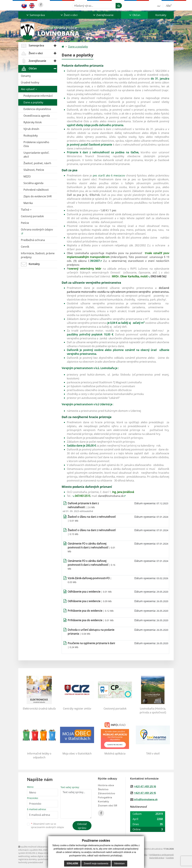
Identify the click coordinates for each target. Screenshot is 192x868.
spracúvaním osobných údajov (47, 827)
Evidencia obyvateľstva (37, 109)
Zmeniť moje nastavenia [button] (96, 863)
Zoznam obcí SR (108, 806)
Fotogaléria (105, 797)
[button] (35, 15)
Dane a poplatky (33, 102)
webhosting (24, 856)
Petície (25, 223)
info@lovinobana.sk (146, 799)
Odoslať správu (82, 826)
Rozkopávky (31, 136)
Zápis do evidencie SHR (38, 196)
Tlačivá (26, 210)
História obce (106, 785)
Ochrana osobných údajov (37, 229)
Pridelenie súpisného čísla (36, 144)
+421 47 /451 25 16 (145, 786)
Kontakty (161, 15)
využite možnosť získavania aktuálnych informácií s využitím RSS (38, 848)
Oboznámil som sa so (47, 825)
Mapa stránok (45, 853)
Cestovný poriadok (32, 216)
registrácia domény (27, 859)
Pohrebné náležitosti (36, 190)
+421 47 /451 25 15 (145, 793)
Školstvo (103, 789)
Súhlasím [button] (72, 863)
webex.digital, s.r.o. (40, 856)
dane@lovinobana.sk (111, 496)
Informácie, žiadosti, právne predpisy (38, 255)
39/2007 (95, 261)
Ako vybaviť (29, 89)
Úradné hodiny (30, 82)
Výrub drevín (31, 129)
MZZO (27, 176)
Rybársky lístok (33, 122)
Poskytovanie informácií (38, 96)
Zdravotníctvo (107, 793)
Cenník (25, 247)
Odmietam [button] (119, 863)
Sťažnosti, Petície (34, 170)
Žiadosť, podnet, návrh (37, 163)
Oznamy (26, 76)
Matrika (28, 203)
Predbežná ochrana (33, 240)
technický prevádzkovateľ (31, 862)
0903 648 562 (158, 276)
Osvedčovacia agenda (37, 116)
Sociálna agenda (33, 183)
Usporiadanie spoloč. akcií (36, 155)
